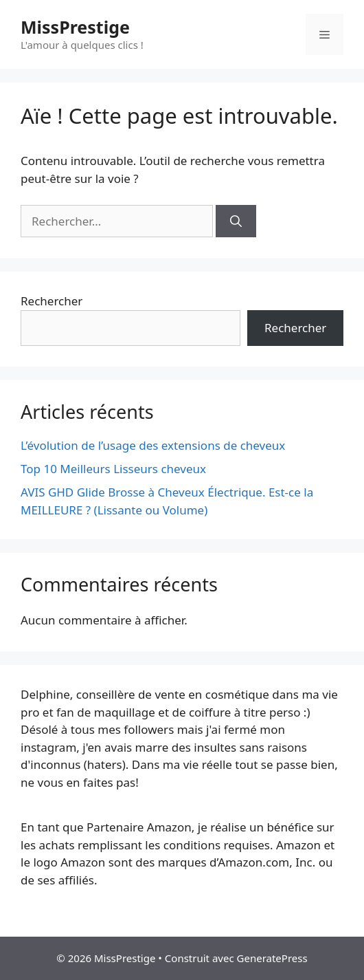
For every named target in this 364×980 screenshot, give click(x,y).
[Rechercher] (236, 221)
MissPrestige (75, 27)
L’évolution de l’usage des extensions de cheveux (153, 445)
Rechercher (52, 301)
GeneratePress (272, 958)
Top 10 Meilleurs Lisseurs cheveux (113, 469)
